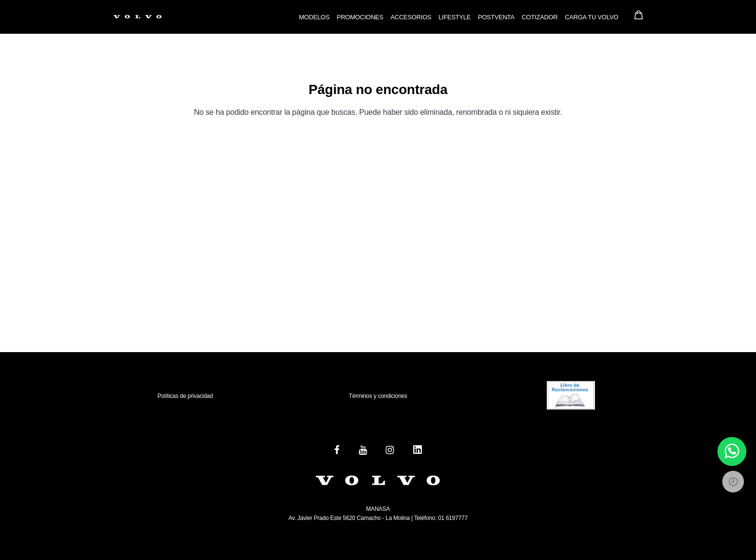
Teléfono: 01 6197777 (440, 518)
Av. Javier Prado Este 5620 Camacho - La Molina (349, 518)
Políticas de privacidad (185, 396)
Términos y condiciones (378, 396)
